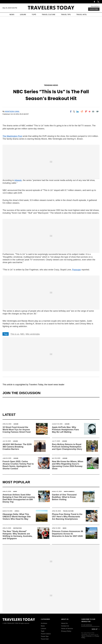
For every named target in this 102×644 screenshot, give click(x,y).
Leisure (16, 424)
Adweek (18, 180)
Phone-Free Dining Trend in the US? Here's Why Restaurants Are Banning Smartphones (67, 517)
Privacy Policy (66, 631)
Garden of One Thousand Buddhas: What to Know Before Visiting (64, 497)
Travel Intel (45, 639)
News (15, 491)
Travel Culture (68, 511)
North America (69, 491)
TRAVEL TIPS (66, 14)
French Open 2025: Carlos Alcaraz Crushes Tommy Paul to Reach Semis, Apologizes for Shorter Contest (18, 465)
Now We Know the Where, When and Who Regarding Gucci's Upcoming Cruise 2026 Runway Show (68, 465)
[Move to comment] (97, 112)
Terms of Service (67, 629)
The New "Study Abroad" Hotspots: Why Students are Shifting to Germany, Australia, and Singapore (17, 535)
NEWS (12, 14)
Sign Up (95, 629)
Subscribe (94, 9)
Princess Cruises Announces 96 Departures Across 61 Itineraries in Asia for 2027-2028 (67, 534)
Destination (18, 528)
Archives (44, 623)
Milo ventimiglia (33, 334)
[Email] (93, 112)
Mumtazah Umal (12, 111)
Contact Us (65, 626)
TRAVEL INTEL (82, 14)
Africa (17, 511)
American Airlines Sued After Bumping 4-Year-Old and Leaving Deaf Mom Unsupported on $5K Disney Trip (19, 498)
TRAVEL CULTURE (48, 14)
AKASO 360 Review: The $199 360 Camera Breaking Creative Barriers (17, 447)
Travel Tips (45, 636)
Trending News (51, 85)
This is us (15, 334)
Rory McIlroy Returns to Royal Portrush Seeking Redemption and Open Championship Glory (67, 447)
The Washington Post (12, 136)
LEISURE (23, 14)
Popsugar (76, 270)
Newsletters (95, 6)
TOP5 (34, 14)
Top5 (43, 631)
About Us (64, 623)
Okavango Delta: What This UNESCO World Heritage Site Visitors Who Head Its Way (17, 517)
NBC (22, 334)
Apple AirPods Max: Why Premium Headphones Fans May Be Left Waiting (65, 430)
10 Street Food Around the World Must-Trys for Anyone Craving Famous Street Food (16, 430)
